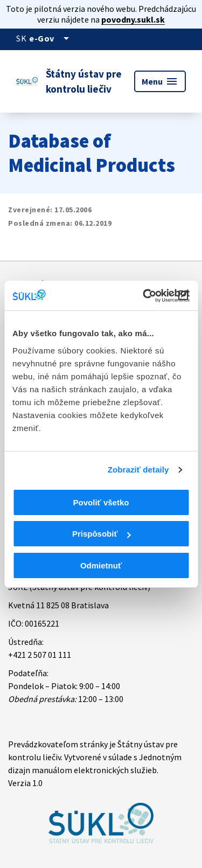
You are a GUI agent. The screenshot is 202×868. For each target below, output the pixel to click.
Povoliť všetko (101, 502)
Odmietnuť (101, 565)
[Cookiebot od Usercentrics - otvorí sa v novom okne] (144, 296)
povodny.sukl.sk (133, 19)
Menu (160, 81)
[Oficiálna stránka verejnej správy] (51, 38)
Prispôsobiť (102, 534)
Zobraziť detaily (138, 470)
